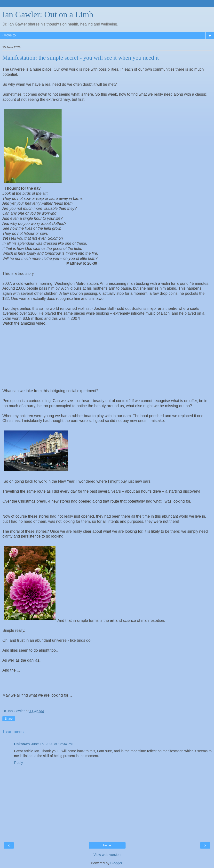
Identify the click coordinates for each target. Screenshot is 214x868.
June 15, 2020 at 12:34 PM (52, 744)
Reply (19, 763)
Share (9, 719)
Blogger (116, 863)
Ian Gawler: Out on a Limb (48, 14)
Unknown (22, 744)
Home (107, 845)
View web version (107, 855)
